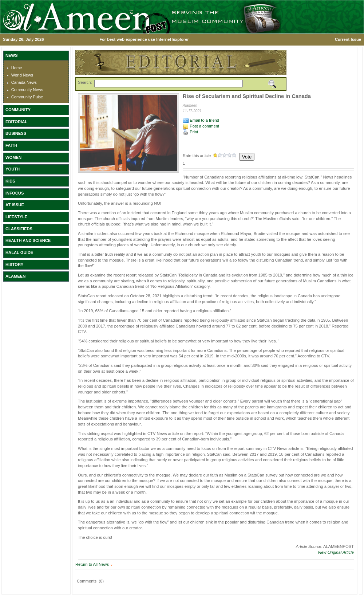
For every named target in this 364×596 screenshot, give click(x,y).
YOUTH (13, 169)
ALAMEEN (15, 276)
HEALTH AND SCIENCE (28, 240)
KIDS (10, 181)
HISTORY (14, 264)
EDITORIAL (16, 122)
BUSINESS (16, 133)
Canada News (24, 82)
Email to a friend (201, 120)
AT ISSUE (15, 205)
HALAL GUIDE (19, 252)
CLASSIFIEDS (19, 229)
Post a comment (201, 126)
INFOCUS (15, 193)
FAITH (11, 145)
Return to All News (92, 564)
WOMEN (13, 157)
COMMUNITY (18, 110)
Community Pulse (27, 97)
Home (17, 68)
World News (22, 75)
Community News (27, 90)
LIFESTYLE (16, 217)
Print (190, 132)
